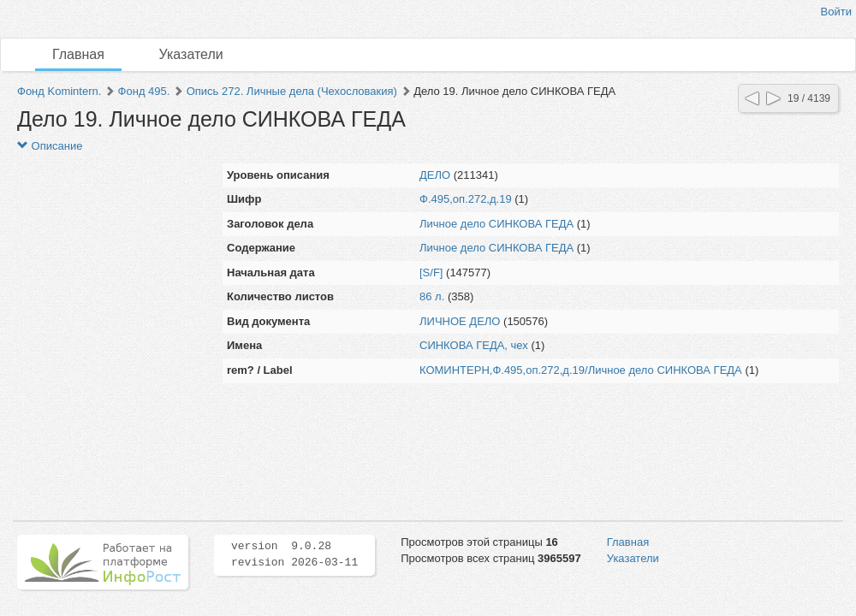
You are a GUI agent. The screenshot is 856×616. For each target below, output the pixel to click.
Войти (836, 12)
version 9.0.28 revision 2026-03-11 (294, 554)
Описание (50, 146)
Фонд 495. (144, 91)
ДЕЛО (435, 175)
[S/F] (431, 272)
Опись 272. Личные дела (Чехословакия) (292, 91)
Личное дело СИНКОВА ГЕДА (496, 224)
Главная (78, 54)
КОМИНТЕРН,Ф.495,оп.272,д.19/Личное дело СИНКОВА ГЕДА (581, 370)
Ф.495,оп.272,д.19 (466, 199)
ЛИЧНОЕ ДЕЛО (460, 321)
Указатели (191, 54)
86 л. (432, 296)
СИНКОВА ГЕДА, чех (474, 345)
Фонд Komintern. (59, 91)
